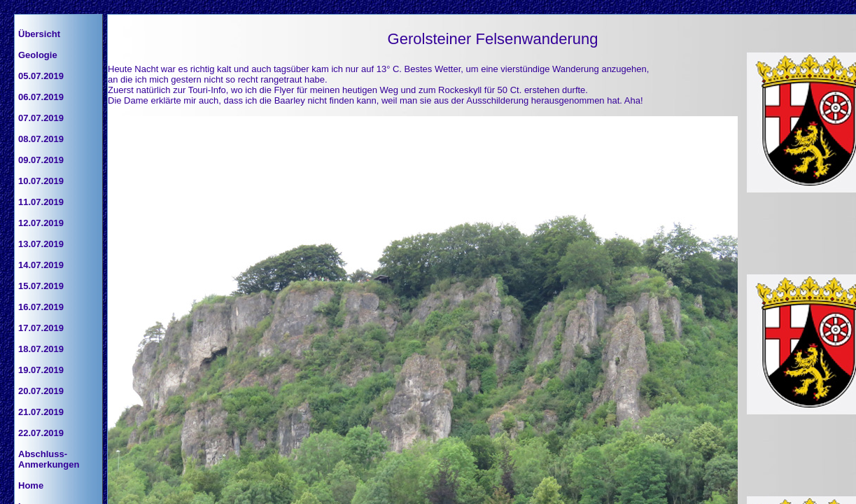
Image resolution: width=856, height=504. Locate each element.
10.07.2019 (41, 181)
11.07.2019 (41, 202)
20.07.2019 (41, 391)
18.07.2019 (41, 349)
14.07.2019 (41, 265)
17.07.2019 (41, 328)
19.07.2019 (41, 370)
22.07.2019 (41, 433)
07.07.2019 (41, 118)
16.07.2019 (41, 307)
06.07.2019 (41, 97)
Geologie (38, 55)
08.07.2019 (41, 139)
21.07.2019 (41, 412)
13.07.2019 (41, 244)
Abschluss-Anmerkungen (49, 459)
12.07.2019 (41, 223)
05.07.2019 (41, 76)
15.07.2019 (41, 286)
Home (31, 485)
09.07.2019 (41, 160)
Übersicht (39, 34)
